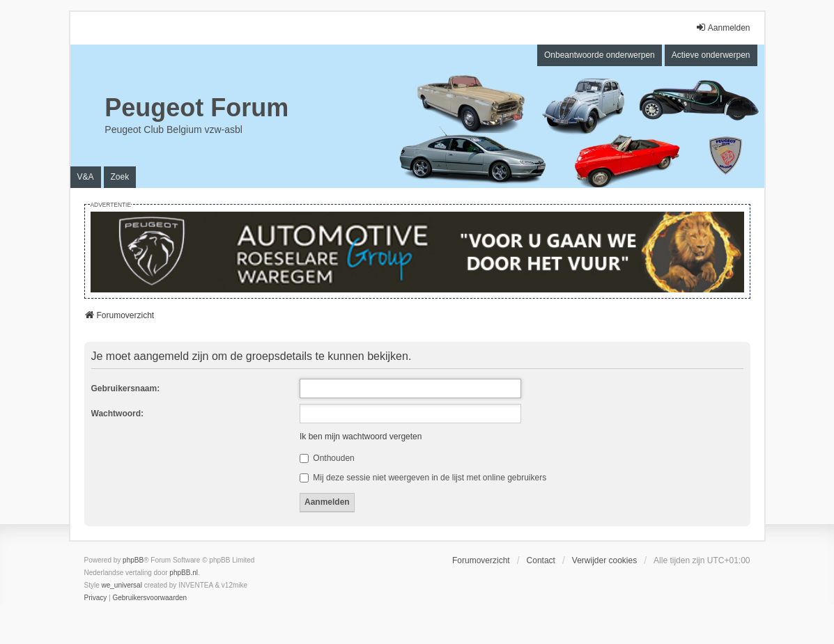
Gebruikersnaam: (126, 388)
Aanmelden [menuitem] (723, 28)
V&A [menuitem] (86, 177)
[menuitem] (96, 598)
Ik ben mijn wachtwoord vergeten (361, 437)
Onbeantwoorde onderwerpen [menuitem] (600, 55)
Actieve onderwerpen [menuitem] (711, 55)
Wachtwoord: (118, 414)
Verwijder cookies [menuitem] (604, 560)
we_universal (122, 585)
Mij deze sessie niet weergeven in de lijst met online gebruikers (423, 478)
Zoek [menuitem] (120, 177)
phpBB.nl (184, 573)
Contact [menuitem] (541, 560)
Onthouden (327, 458)
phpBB (133, 560)
